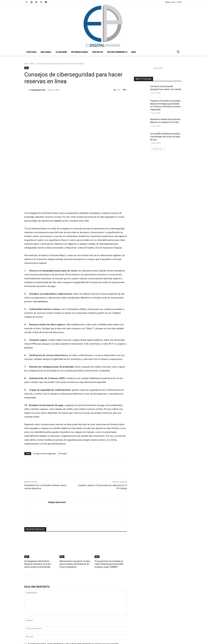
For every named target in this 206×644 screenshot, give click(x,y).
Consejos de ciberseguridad (44, 382)
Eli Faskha (63, 382)
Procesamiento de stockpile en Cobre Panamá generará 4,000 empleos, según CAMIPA (111, 492)
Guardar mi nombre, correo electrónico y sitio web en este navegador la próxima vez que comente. (73, 572)
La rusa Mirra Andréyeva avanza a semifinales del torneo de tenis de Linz (165, 137)
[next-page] (31, 502)
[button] (178, 52)
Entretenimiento (117, 52)
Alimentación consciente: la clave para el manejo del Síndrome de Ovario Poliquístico (74, 492)
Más (134, 52)
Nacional (46, 52)
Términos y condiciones (136, 641)
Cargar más (158, 149)
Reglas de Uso (176, 641)
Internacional (80, 52)
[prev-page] (26, 502)
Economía (61, 52)
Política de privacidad (158, 641)
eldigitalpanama (38, 90)
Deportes (98, 52)
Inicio (27, 64)
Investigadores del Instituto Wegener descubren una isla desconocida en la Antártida (40, 492)
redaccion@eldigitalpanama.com (94, 617)
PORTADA (31, 52)
